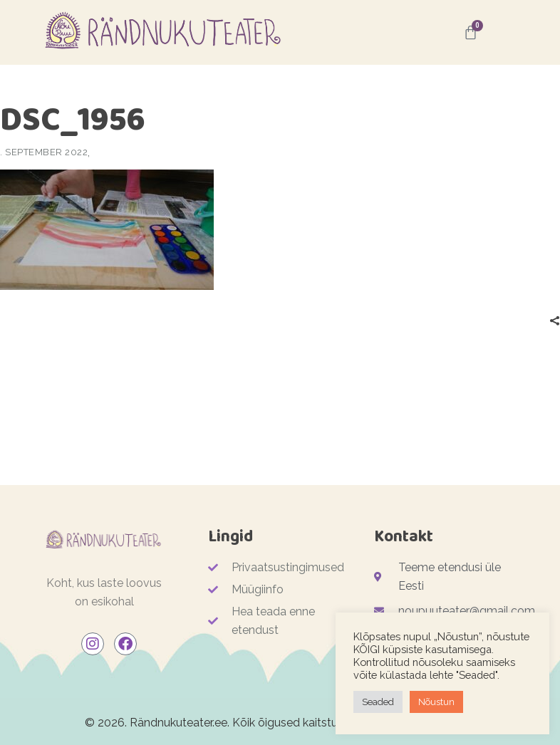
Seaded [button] (378, 702)
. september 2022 (44, 152)
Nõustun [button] (436, 702)
